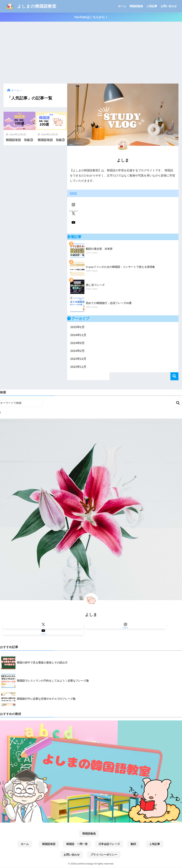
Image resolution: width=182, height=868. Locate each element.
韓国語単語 (49, 844)
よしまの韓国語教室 (30, 6)
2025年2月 (77, 327)
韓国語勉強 (136, 6)
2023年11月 (78, 367)
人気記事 (152, 6)
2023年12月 (78, 359)
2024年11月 (78, 335)
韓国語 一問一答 (77, 844)
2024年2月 (77, 351)
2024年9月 (77, 343)
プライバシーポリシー (104, 855)
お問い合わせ (169, 6)
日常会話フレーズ (109, 844)
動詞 (133, 844)
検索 (174, 376)
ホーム (122, 6)
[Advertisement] (91, 53)
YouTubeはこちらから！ (91, 17)
